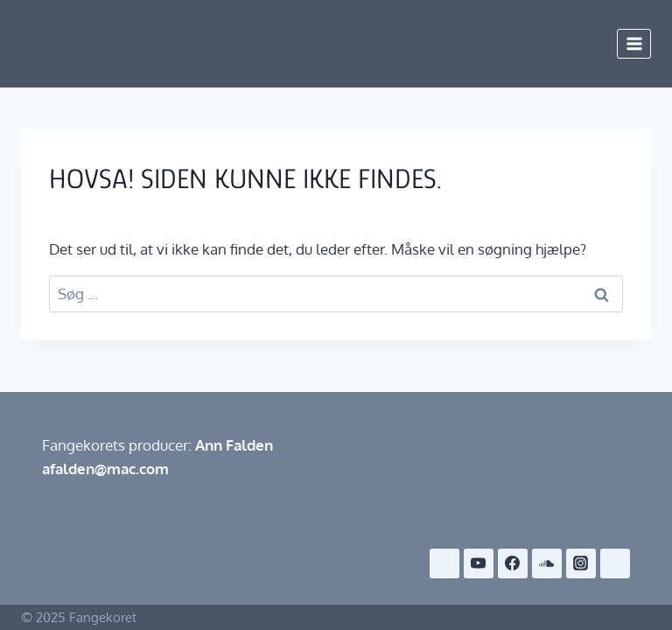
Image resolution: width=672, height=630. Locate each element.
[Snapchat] (615, 563)
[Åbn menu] (634, 43)
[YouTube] (479, 563)
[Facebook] (513, 563)
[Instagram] (581, 563)
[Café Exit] (444, 563)
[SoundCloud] (547, 563)
